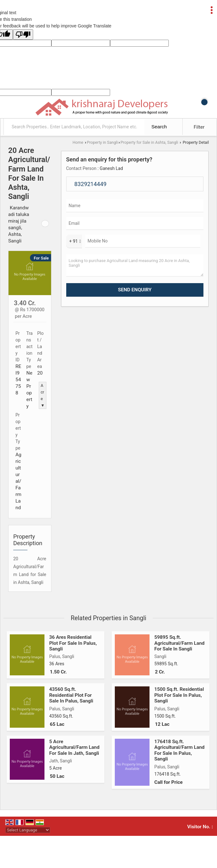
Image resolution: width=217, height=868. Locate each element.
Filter (199, 127)
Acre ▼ (43, 395)
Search (159, 127)
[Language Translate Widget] (28, 830)
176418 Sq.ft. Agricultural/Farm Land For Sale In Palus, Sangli (179, 750)
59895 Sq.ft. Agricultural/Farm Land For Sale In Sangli (179, 643)
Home (78, 142)
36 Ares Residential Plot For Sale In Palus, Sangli (73, 643)
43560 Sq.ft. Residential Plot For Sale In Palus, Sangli (71, 695)
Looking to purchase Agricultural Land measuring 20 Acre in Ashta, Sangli (135, 265)
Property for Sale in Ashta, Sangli (149, 142)
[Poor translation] (23, 35)
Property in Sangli (102, 142)
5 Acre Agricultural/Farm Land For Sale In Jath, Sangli (74, 747)
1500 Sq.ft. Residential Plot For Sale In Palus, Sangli (179, 695)
